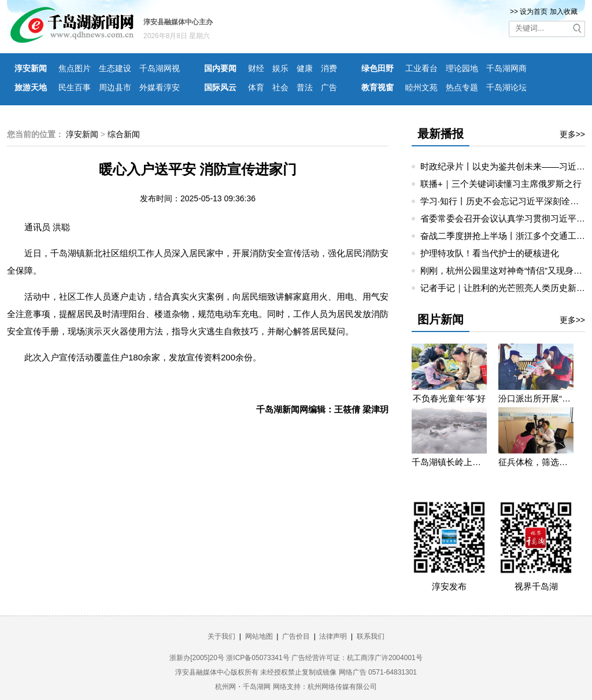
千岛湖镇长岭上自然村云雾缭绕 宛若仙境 (449, 462)
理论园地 (462, 68)
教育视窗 (378, 87)
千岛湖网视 (160, 68)
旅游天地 (31, 87)
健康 (305, 68)
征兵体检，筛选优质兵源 (536, 462)
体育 (256, 87)
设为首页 (534, 12)
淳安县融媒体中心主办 (178, 22)
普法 (305, 87)
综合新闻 (124, 134)
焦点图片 (75, 68)
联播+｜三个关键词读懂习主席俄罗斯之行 (501, 184)
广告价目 (296, 636)
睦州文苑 (421, 87)
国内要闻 (220, 68)
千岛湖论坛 (506, 87)
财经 (256, 68)
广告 (329, 87)
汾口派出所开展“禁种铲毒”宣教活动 (536, 398)
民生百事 (75, 87)
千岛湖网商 (506, 68)
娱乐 (280, 68)
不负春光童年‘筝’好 (449, 398)
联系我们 (371, 636)
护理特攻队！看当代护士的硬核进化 (490, 253)
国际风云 (220, 87)
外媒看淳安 (160, 87)
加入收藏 (564, 12)
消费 (329, 68)
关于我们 (221, 636)
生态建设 (115, 68)
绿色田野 (378, 68)
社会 (280, 87)
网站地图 (259, 636)
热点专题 (462, 87)
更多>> (572, 134)
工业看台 (421, 68)
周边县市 (115, 87)
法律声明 (333, 636)
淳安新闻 (31, 68)
